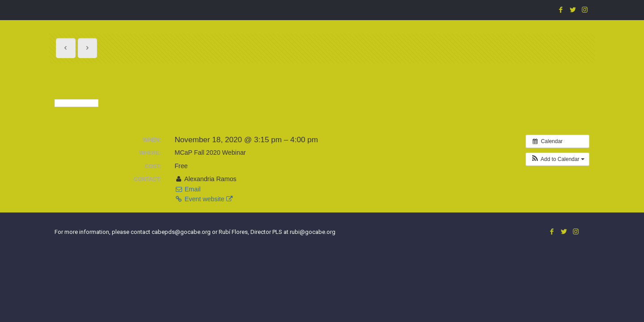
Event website (203, 199)
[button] (557, 159)
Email (187, 189)
